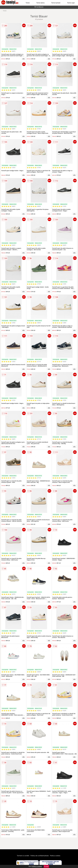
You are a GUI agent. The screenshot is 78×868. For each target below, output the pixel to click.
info (23, 59)
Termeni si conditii (23, 856)
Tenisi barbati (56, 3)
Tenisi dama (40, 3)
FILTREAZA (39, 7)
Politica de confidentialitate (40, 856)
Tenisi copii (71, 3)
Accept (46, 866)
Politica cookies (55, 856)
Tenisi (28, 3)
